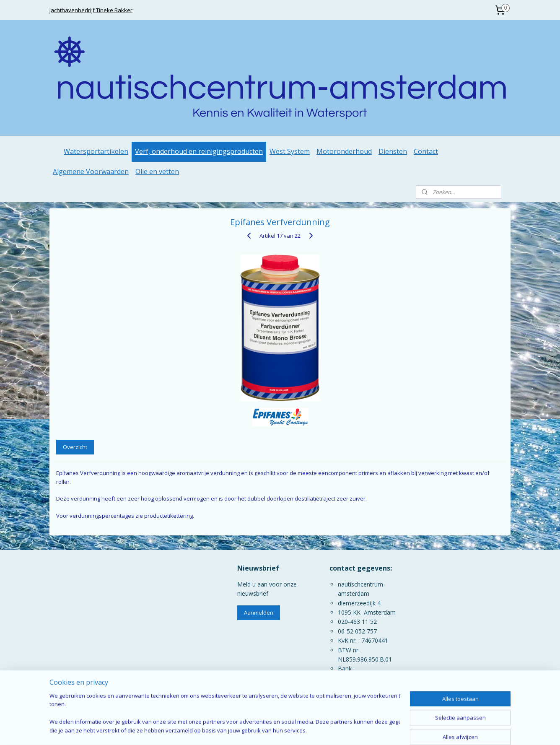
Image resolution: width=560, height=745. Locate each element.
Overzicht (75, 447)
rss (284, 730)
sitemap (266, 730)
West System (290, 151)
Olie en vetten (157, 171)
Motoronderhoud (344, 151)
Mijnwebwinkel (389, 730)
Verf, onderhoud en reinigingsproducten (199, 151)
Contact (426, 151)
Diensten (393, 151)
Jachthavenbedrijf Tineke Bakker (91, 10)
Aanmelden (259, 613)
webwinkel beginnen (316, 730)
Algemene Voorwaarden (91, 171)
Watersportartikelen (96, 151)
